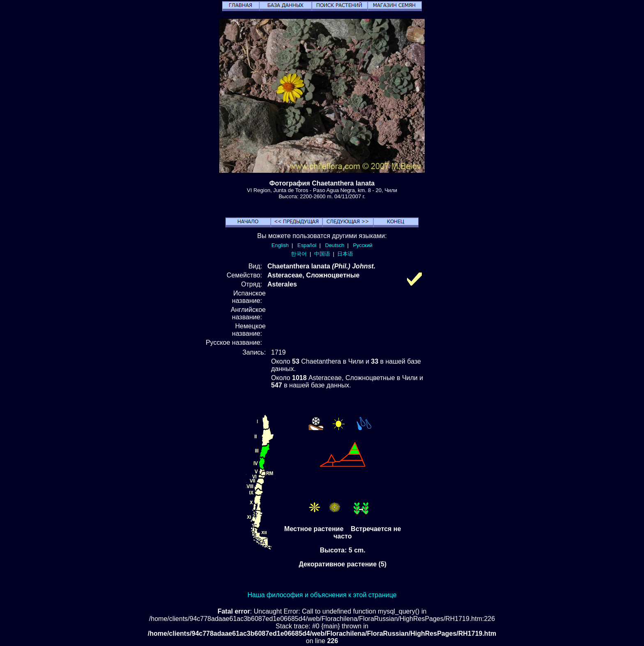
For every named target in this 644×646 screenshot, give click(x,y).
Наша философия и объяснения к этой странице (322, 595)
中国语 (322, 254)
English (280, 245)
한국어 (299, 254)
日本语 (345, 254)
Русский (363, 245)
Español (307, 245)
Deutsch (335, 245)
